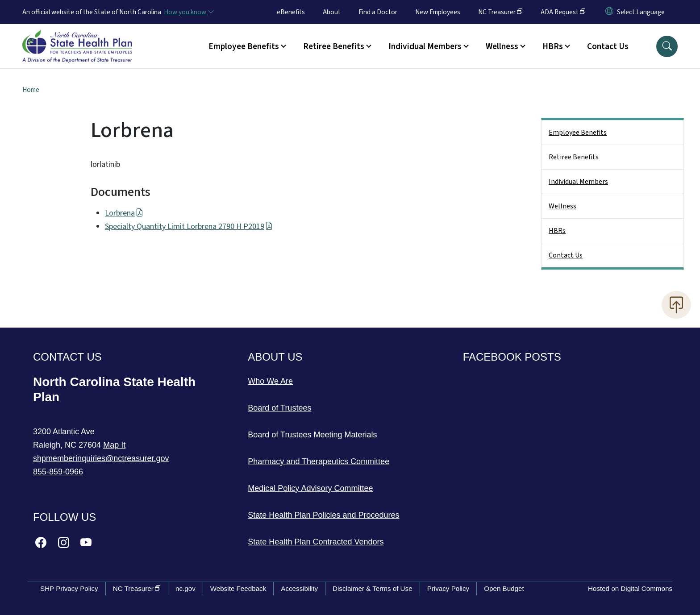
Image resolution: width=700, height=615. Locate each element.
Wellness (562, 206)
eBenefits (291, 12)
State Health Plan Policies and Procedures (323, 515)
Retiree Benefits (574, 157)
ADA (563, 12)
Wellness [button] (502, 46)
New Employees (438, 12)
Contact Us (608, 46)
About (332, 12)
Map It (114, 445)
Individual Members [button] (425, 46)
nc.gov (185, 588)
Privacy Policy (448, 588)
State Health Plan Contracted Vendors (316, 542)
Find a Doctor (378, 12)
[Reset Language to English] (609, 12)
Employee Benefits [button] (244, 46)
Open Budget (504, 588)
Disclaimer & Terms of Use (373, 588)
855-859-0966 (58, 472)
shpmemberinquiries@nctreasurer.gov (101, 458)
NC (500, 12)
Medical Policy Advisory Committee (310, 488)
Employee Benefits (578, 133)
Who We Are (270, 381)
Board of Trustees (279, 408)
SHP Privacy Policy (69, 588)
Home (31, 90)
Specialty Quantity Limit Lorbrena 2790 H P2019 (189, 226)
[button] (667, 46)
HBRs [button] (553, 46)
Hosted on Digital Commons (630, 588)
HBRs (557, 231)
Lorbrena (124, 213)
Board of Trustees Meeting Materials (312, 435)
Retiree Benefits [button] (334, 46)
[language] (641, 12)
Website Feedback (238, 588)
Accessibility (299, 588)
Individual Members (578, 182)
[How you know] (188, 12)
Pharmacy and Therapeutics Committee (319, 461)
